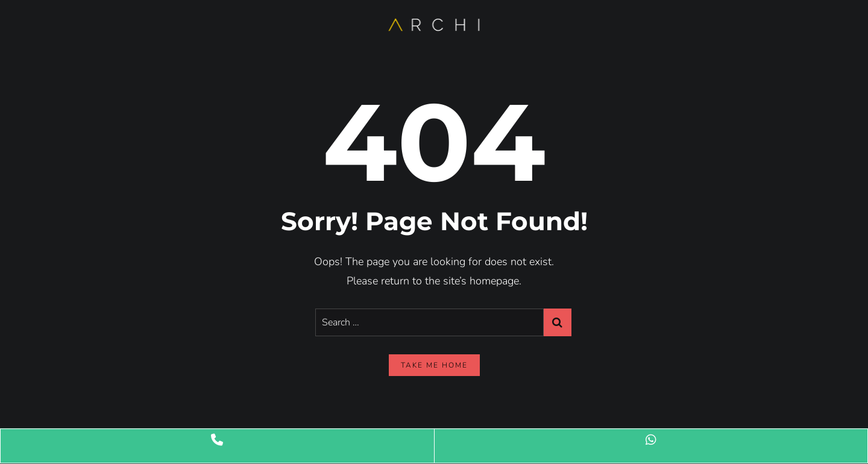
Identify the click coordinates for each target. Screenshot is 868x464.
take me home (434, 365)
